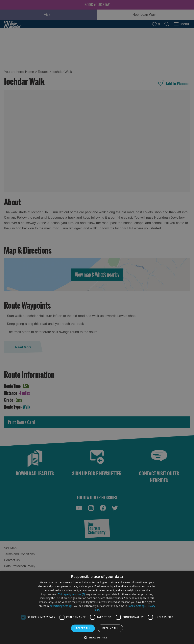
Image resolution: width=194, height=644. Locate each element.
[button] (97, 637)
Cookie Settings (137, 606)
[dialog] (97, 607)
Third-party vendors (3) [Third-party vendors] (72, 594)
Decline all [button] (110, 628)
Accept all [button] (83, 628)
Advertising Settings (61, 606)
